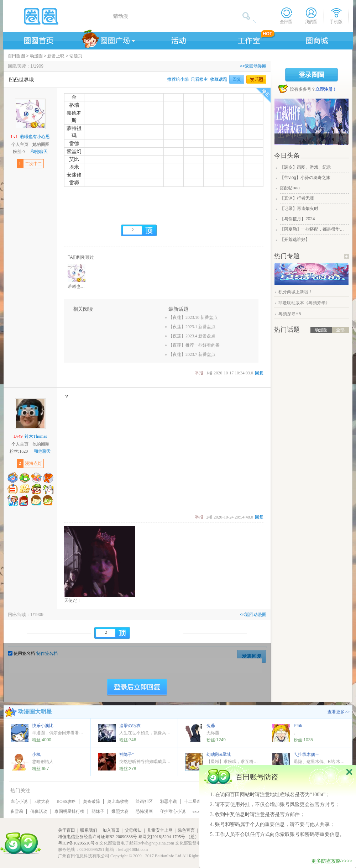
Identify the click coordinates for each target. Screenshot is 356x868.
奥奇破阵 (91, 801)
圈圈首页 (38, 40)
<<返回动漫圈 (253, 66)
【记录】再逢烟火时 (299, 209)
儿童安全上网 (160, 830)
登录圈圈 (311, 75)
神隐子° (127, 754)
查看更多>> (339, 712)
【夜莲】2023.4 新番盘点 (192, 336)
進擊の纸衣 (130, 726)
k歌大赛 (42, 801)
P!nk (298, 726)
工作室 (247, 40)
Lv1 (14, 137)
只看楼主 (199, 79)
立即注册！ (326, 89)
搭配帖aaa (290, 188)
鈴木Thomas (36, 436)
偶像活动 (39, 811)
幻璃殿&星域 (219, 754)
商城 (317, 40)
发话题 (256, 79)
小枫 (36, 754)
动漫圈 (36, 56)
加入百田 (111, 830)
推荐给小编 (178, 79)
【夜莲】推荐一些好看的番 (194, 345)
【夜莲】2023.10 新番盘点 (193, 317)
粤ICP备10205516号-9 (78, 843)
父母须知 (133, 830)
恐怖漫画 (144, 811)
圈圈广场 (108, 40)
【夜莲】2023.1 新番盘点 (192, 327)
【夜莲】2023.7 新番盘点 (192, 354)
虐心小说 (19, 801)
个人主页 (20, 144)
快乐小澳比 (43, 726)
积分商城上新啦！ (295, 292)
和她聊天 (39, 152)
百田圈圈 (16, 56)
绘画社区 (144, 801)
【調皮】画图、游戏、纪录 (305, 167)
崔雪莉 (17, 811)
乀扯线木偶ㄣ (307, 754)
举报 (199, 373)
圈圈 (57, 16)
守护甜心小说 (173, 811)
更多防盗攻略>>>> (332, 861)
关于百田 (67, 830)
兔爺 (211, 726)
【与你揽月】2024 (297, 219)
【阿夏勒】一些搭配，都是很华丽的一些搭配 (314, 229)
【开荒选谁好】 (295, 240)
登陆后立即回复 (137, 687)
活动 (178, 40)
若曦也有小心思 (35, 137)
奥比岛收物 (118, 801)
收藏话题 (219, 79)
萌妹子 (98, 811)
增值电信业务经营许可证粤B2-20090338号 (98, 837)
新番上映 (56, 56)
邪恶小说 (168, 801)
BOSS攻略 (66, 801)
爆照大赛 (120, 811)
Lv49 (18, 436)
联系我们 (89, 830)
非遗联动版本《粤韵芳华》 (304, 303)
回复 (237, 79)
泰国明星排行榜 (69, 811)
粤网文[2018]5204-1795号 (162, 837)
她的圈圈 (41, 144)
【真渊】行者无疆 (297, 198)
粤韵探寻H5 (290, 314)
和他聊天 (42, 451)
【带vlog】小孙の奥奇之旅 (305, 178)
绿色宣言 (186, 830)
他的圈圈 (41, 444)
